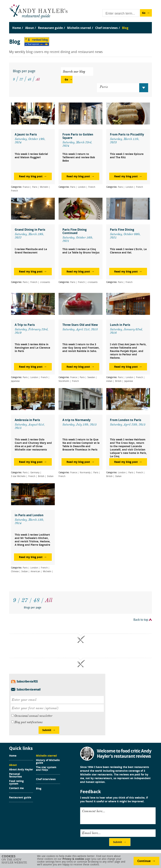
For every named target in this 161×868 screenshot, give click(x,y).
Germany (35, 473)
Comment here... (94, 811)
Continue (144, 861)
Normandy (85, 473)
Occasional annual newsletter (33, 716)
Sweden (91, 378)
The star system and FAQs (46, 769)
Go (144, 13)
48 (29, 79)
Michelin (44, 187)
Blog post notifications (29, 722)
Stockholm (64, 381)
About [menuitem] (30, 28)
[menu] (81, 24)
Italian (118, 476)
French (14, 191)
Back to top (141, 620)
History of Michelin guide (48, 762)
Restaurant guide (20, 798)
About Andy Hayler (21, 770)
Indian (50, 476)
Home (13, 756)
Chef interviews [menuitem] (106, 28)
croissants (45, 282)
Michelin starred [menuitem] (79, 28)
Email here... (91, 833)
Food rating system (16, 783)
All (38, 79)
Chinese (15, 572)
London (82, 187)
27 (21, 79)
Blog (39, 789)
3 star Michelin (18, 476)
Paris (35, 187)
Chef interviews (46, 780)
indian (109, 381)
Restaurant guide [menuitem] (50, 28)
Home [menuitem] (17, 28)
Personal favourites (16, 776)
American (35, 572)
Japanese (15, 381)
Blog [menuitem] (125, 28)
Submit (47, 730)
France (26, 187)
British (118, 381)
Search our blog (74, 71)
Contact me (16, 788)
